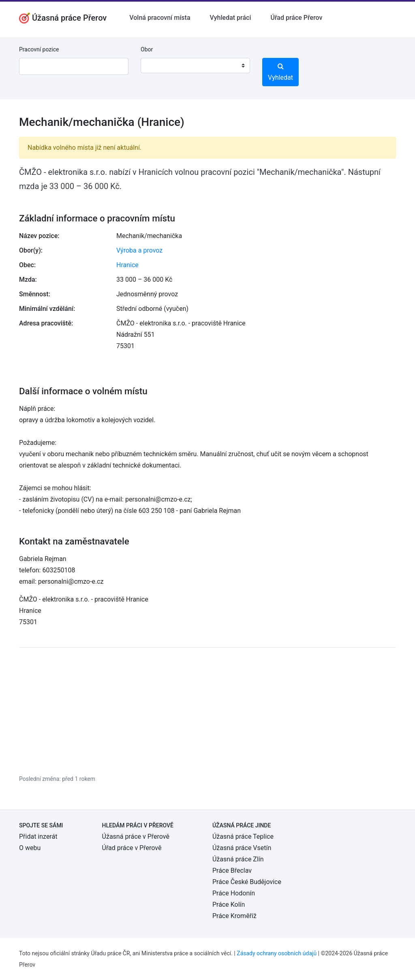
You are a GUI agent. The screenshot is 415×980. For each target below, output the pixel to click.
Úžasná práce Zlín (238, 859)
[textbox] (157, 66)
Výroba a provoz (139, 250)
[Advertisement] (207, 711)
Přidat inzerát (38, 837)
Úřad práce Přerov (297, 18)
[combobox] (195, 66)
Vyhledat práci (231, 18)
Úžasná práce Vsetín (242, 848)
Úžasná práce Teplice (243, 837)
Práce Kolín (229, 905)
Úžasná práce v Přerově (136, 837)
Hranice (127, 265)
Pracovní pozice (39, 49)
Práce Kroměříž (234, 916)
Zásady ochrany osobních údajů (277, 953)
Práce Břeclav (232, 871)
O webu (30, 848)
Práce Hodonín (234, 893)
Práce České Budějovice (247, 882)
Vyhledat (280, 72)
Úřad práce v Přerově (132, 848)
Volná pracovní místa (160, 18)
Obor (147, 49)
